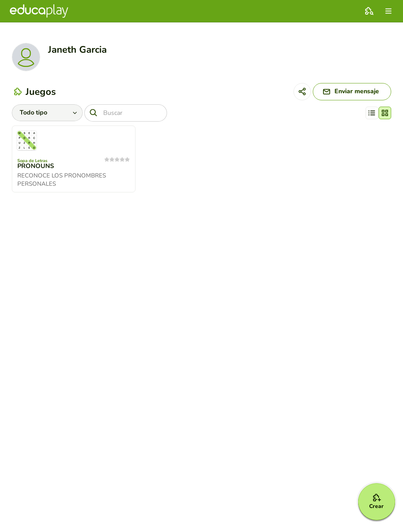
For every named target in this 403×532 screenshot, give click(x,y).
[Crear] (376, 501)
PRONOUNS (36, 166)
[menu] (388, 11)
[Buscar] (126, 113)
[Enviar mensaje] (351, 92)
